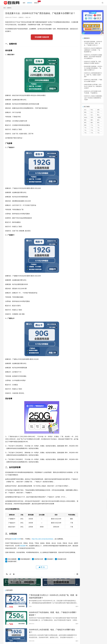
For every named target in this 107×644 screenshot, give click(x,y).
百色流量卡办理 (16, 539)
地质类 (99, 117)
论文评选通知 (93, 115)
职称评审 (86, 125)
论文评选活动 (87, 115)
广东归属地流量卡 (87, 130)
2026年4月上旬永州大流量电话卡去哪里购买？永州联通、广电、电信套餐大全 (93, 50)
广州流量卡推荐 (100, 130)
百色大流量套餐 (12, 559)
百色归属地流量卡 (25, 559)
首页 (24, 3)
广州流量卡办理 (100, 133)
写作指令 (99, 112)
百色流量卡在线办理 (42, 37)
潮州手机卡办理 (87, 123)
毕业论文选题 (93, 110)
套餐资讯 (30, 3)
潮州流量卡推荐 (93, 120)
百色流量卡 (23, 546)
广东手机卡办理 (93, 128)
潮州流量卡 (87, 120)
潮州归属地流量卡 (100, 123)
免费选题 (99, 110)
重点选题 (99, 115)
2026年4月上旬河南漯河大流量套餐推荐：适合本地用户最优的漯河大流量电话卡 (93, 57)
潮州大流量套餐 (100, 120)
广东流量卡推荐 (100, 125)
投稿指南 (86, 112)
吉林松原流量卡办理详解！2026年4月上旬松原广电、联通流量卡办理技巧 (93, 86)
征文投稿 (86, 110)
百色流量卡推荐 (12, 561)
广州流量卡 (93, 130)
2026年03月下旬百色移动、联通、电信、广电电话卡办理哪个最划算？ (53, 614)
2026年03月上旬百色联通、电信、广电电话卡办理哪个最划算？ (52, 631)
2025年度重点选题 (93, 117)
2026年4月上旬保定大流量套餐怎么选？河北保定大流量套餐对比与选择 (93, 98)
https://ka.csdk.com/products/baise (42, 539)
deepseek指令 (87, 117)
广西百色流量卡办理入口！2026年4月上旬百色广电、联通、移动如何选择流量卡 (53, 596)
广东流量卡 (93, 125)
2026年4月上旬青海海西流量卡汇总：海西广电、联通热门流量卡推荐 (93, 75)
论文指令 (93, 112)
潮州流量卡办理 (93, 123)
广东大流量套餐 (87, 128)
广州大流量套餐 (87, 133)
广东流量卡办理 (100, 128)
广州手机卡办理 (93, 133)
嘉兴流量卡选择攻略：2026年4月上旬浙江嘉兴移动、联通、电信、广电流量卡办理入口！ (93, 43)
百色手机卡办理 (39, 559)
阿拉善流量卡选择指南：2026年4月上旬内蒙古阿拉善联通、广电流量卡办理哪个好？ (93, 68)
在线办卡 (37, 3)
